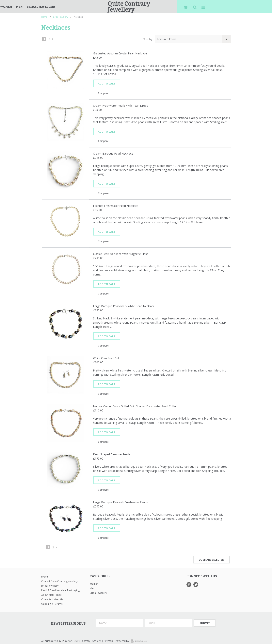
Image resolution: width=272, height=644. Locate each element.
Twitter (196, 581)
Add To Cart (108, 84)
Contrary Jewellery (129, 7)
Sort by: (148, 39)
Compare (103, 93)
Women (6, 7)
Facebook (189, 581)
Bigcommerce (140, 638)
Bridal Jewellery (41, 7)
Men (19, 7)
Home (44, 17)
